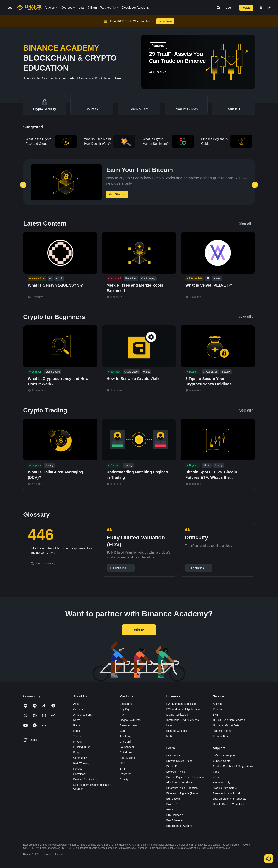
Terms (77, 736)
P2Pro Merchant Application (183, 709)
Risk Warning (81, 763)
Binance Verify (222, 783)
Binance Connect (177, 731)
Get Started (117, 194)
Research (125, 774)
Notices (78, 769)
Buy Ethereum (175, 820)
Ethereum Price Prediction (182, 788)
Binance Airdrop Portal (226, 793)
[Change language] (260, 8)
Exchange (126, 704)
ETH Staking (127, 758)
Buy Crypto (126, 709)
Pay (122, 715)
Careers (78, 709)
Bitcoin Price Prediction (180, 783)
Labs (169, 725)
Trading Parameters (225, 788)
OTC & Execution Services (229, 720)
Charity (124, 779)
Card (123, 731)
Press (77, 725)
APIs (216, 777)
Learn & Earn (174, 755)
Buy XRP (172, 810)
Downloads (80, 774)
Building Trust (81, 747)
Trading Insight (222, 731)
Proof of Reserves (224, 736)
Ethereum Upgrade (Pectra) (183, 793)
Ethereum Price (176, 772)
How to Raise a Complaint (229, 804)
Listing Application (177, 715)
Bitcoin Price (174, 766)
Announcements (83, 715)
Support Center (222, 761)
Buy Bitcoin (173, 799)
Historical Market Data (226, 725)
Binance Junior (129, 725)
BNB (216, 715)
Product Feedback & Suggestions (233, 766)
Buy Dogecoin (175, 815)
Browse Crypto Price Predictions (186, 777)
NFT (122, 763)
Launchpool (127, 747)
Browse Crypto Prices (179, 761)
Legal (76, 731)
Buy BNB (172, 804)
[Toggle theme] (269, 8)
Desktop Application (85, 779)
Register (246, 8)
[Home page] (29, 8)
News (77, 720)
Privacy (78, 742)
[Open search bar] (217, 8)
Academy (125, 736)
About (77, 704)
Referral (218, 709)
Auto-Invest (127, 752)
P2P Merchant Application (182, 704)
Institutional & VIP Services (183, 720)
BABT (123, 769)
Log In (230, 8)
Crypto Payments (130, 720)
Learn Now (165, 21)
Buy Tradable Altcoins (179, 826)
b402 (169, 736)
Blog (76, 752)
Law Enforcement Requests (230, 799)
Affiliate (217, 704)
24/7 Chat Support (224, 755)
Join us (139, 630)
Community (80, 758)
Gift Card (125, 742)
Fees (216, 772)
